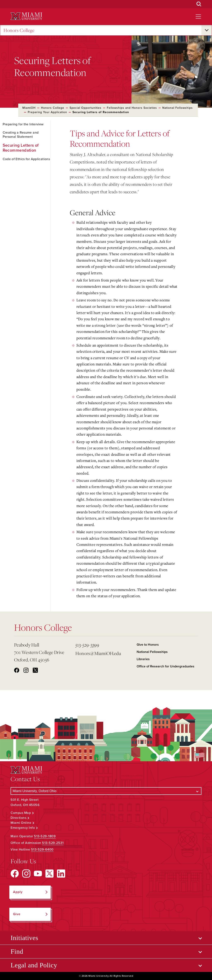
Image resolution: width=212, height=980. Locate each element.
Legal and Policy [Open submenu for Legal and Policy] (34, 965)
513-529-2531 (53, 843)
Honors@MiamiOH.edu (98, 653)
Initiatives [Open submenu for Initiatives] (24, 938)
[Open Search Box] (199, 4)
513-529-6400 (42, 849)
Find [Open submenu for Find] (17, 951)
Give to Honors (148, 645)
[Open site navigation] (198, 17)
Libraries (143, 659)
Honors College (19, 30)
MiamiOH (29, 108)
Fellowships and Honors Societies (132, 108)
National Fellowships (178, 108)
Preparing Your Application (47, 112)
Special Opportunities (86, 108)
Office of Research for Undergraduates (166, 666)
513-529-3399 (87, 645)
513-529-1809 (45, 836)
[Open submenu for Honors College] (207, 30)
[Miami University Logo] (26, 16)
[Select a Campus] (106, 791)
